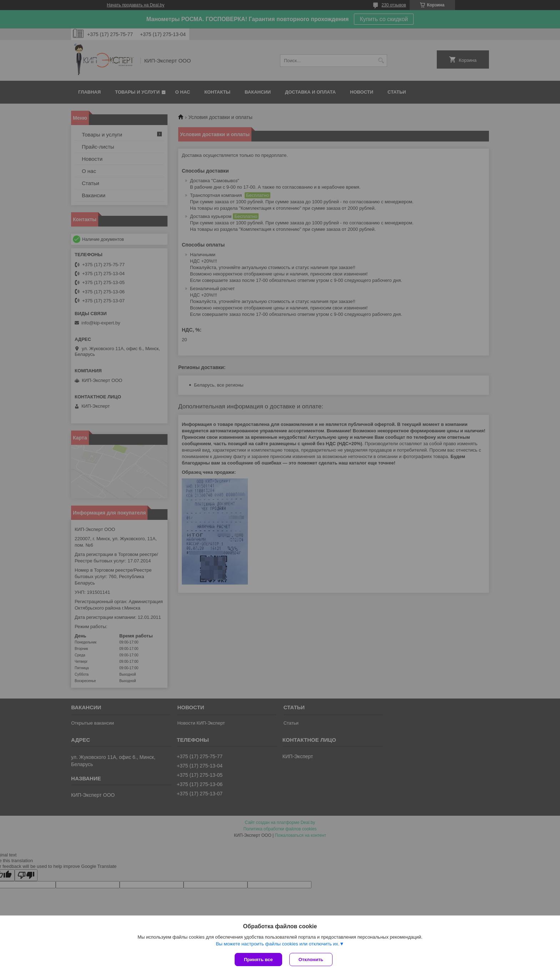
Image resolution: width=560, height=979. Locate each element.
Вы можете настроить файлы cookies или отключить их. (277, 944)
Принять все (258, 960)
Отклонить (311, 960)
